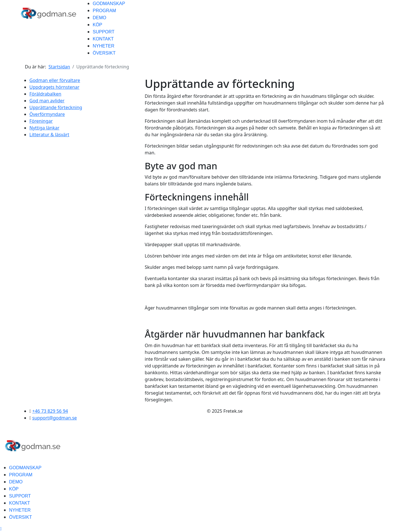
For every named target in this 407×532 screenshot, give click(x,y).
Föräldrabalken (45, 94)
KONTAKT (103, 39)
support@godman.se (55, 418)
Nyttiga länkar (44, 128)
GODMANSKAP (109, 4)
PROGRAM (104, 11)
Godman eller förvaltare (55, 80)
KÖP (98, 25)
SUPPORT (104, 32)
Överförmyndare (47, 114)
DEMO (99, 18)
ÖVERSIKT (104, 53)
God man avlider (47, 101)
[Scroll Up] (1, 529)
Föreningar (41, 121)
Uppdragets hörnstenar (54, 87)
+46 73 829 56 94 (50, 411)
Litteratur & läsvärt (49, 135)
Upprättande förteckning (56, 107)
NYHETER (103, 46)
